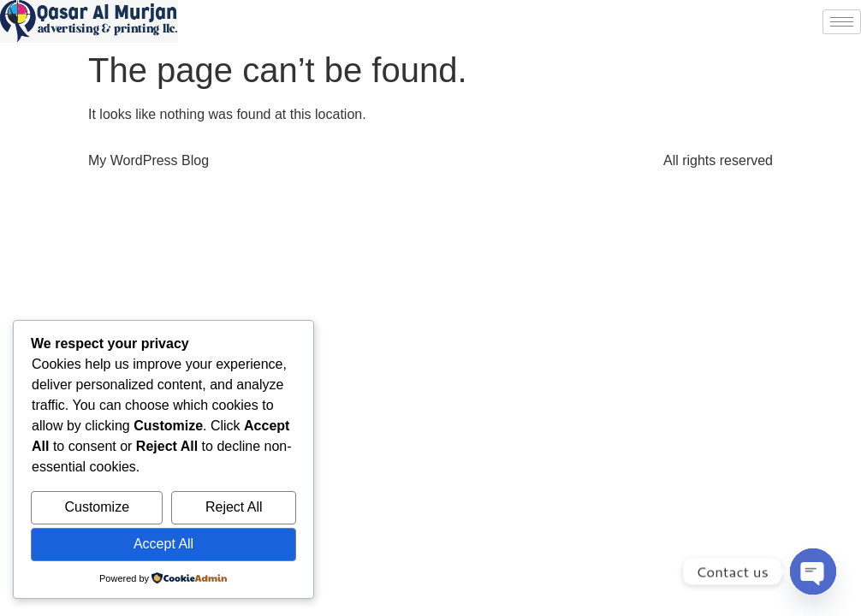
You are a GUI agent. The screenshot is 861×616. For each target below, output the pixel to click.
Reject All (234, 507)
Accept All (163, 544)
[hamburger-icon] (842, 22)
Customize (97, 507)
